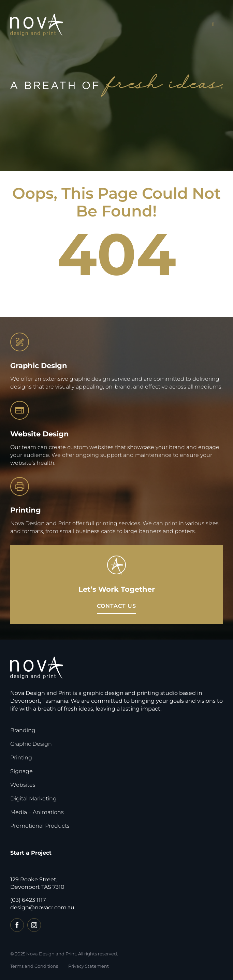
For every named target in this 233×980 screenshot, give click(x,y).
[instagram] (34, 925)
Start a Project (31, 853)
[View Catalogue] (116, 606)
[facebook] (17, 925)
